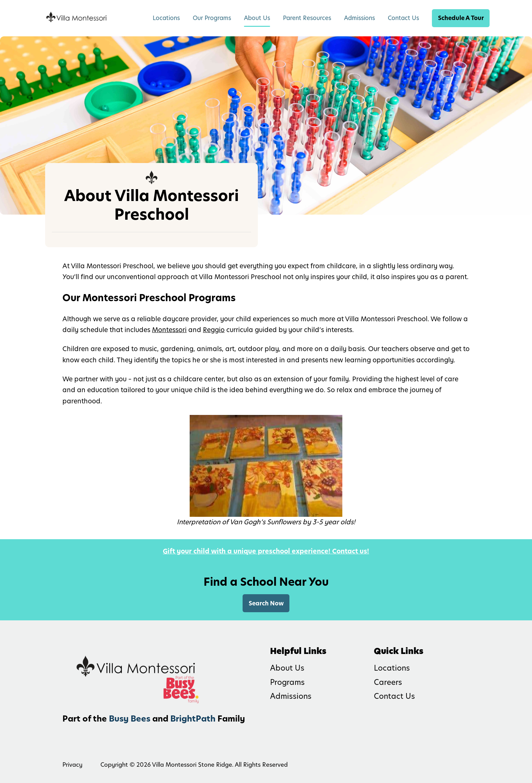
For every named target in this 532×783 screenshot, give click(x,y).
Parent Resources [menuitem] (307, 18)
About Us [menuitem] (257, 18)
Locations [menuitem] (166, 18)
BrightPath (193, 719)
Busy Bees (130, 719)
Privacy (72, 765)
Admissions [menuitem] (359, 18)
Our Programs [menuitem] (212, 18)
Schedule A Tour (461, 18)
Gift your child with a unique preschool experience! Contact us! (266, 551)
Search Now (266, 603)
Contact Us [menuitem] (403, 18)
